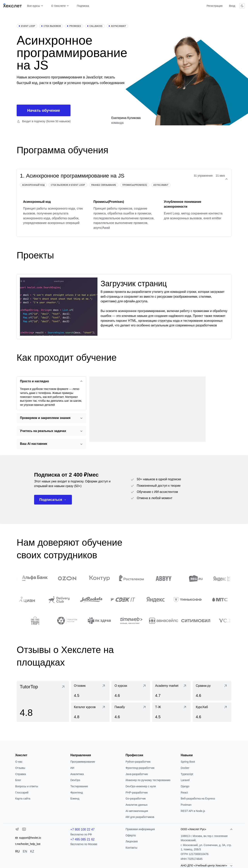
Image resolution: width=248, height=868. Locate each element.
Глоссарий (22, 793)
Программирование (83, 762)
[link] (43, 702)
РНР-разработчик (137, 793)
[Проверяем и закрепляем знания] (51, 418)
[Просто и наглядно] (51, 381)
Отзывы (20, 768)
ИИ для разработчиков (140, 817)
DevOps (75, 780)
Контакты (131, 848)
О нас (19, 762)
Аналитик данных (137, 805)
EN (25, 851)
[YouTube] (24, 830)
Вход (232, 6)
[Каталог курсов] (90, 712)
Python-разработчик (138, 762)
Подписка (83, 6)
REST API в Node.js (193, 811)
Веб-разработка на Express (198, 799)
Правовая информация (140, 829)
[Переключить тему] (242, 6)
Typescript (187, 774)
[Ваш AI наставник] (51, 444)
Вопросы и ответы (27, 786)
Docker (185, 768)
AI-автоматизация (137, 811)
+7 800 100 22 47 (82, 829)
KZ (32, 851)
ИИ (72, 768)
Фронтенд (77, 793)
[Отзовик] (90, 691)
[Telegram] (17, 830)
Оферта (131, 835)
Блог (18, 780)
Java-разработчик (137, 774)
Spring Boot (188, 762)
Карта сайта (23, 799)
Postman (186, 805)
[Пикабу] (131, 712)
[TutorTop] (43, 702)
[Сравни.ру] (212, 691)
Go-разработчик (136, 799)
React (184, 793)
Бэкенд (75, 799)
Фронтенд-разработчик (140, 768)
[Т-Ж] (171, 712)
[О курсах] (131, 691)
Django (185, 786)
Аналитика (77, 774)
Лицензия (132, 841)
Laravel (185, 780)
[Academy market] (171, 691)
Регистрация (214, 6)
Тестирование (79, 786)
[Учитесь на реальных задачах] (51, 431)
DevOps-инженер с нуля (141, 786)
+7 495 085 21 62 (82, 839)
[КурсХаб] (212, 712)
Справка (20, 774)
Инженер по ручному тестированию (148, 780)
